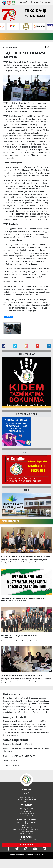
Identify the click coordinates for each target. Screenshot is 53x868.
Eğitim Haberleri (26, 828)
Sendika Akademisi (27, 808)
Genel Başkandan (26, 824)
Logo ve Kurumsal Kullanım (27, 800)
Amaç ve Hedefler (27, 796)
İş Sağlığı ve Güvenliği (26, 815)
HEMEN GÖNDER (26, 845)
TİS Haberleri (26, 826)
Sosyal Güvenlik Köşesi (27, 814)
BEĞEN (9, 317)
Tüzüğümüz (26, 801)
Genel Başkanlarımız (27, 794)
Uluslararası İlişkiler (26, 831)
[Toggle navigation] (9, 36)
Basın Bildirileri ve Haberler (26, 822)
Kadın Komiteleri (27, 812)
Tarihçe (26, 792)
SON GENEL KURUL (26, 798)
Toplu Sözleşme (27, 810)
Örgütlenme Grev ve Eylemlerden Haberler (26, 830)
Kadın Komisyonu (26, 833)
